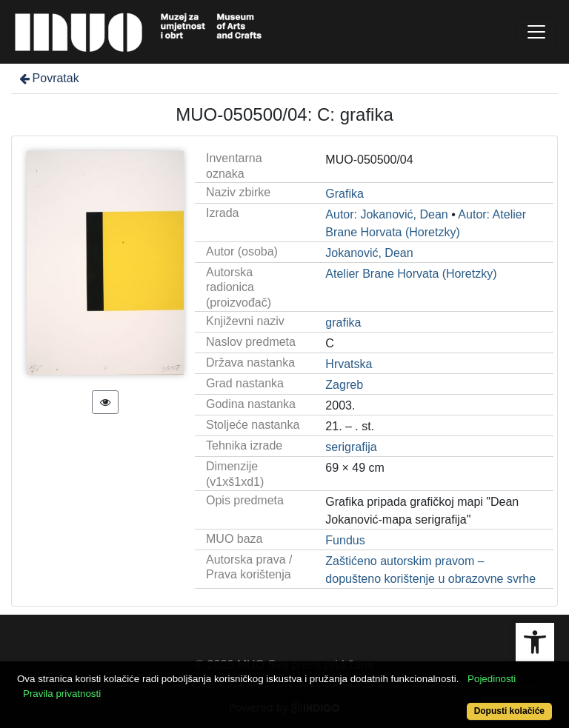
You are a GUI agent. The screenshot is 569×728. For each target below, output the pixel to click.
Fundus (345, 540)
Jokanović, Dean (369, 253)
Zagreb (344, 385)
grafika (343, 323)
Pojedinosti (492, 679)
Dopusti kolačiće (509, 711)
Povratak (48, 78)
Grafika (345, 194)
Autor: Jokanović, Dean (386, 214)
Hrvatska (349, 364)
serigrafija (351, 447)
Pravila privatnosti (62, 694)
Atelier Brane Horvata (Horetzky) (411, 274)
